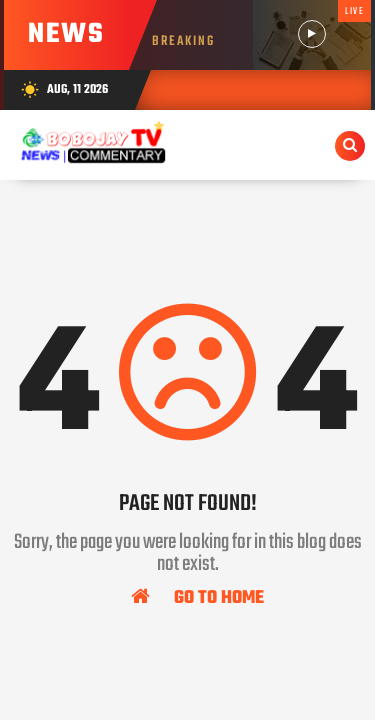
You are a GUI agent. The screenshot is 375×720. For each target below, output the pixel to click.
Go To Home (197, 597)
